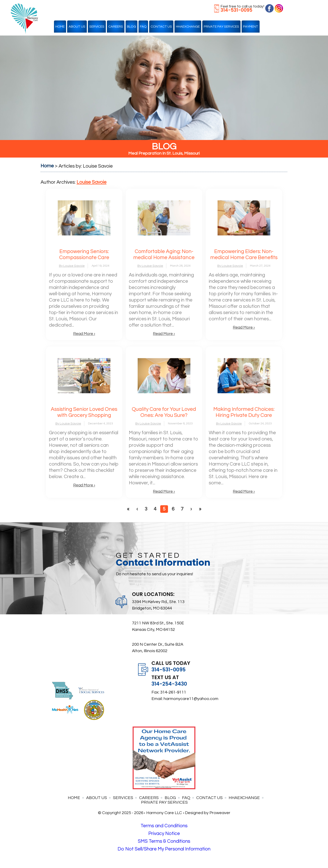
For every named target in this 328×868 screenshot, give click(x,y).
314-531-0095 (236, 10)
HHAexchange (188, 27)
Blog (131, 27)
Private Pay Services (221, 27)
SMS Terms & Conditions (164, 841)
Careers (116, 27)
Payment (251, 27)
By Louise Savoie (72, 266)
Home (60, 27)
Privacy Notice (164, 834)
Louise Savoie (92, 182)
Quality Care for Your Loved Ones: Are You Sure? (164, 412)
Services (97, 27)
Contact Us (161, 27)
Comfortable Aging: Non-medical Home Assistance (164, 254)
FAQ (143, 27)
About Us (77, 27)
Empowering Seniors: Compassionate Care (84, 254)
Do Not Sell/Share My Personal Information (164, 849)
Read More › (84, 334)
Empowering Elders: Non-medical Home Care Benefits (244, 254)
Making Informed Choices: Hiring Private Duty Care (244, 412)
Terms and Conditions (164, 826)
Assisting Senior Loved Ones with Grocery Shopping (84, 412)
